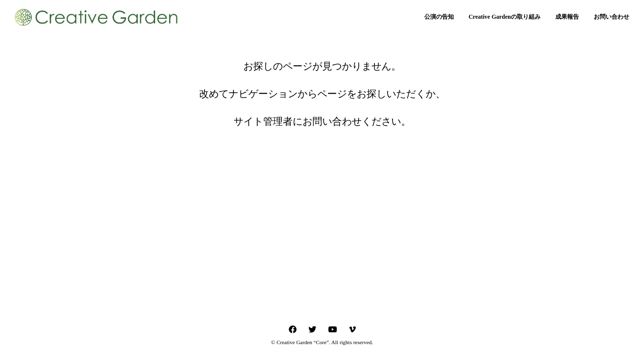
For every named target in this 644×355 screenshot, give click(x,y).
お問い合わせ (611, 17)
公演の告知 (439, 17)
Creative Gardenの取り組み (505, 17)
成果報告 (567, 17)
